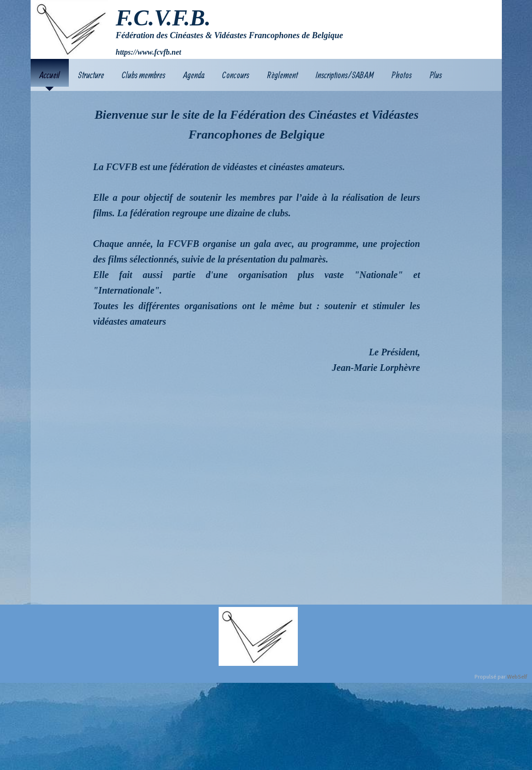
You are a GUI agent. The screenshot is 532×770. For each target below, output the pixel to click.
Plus (436, 75)
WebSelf (517, 677)
